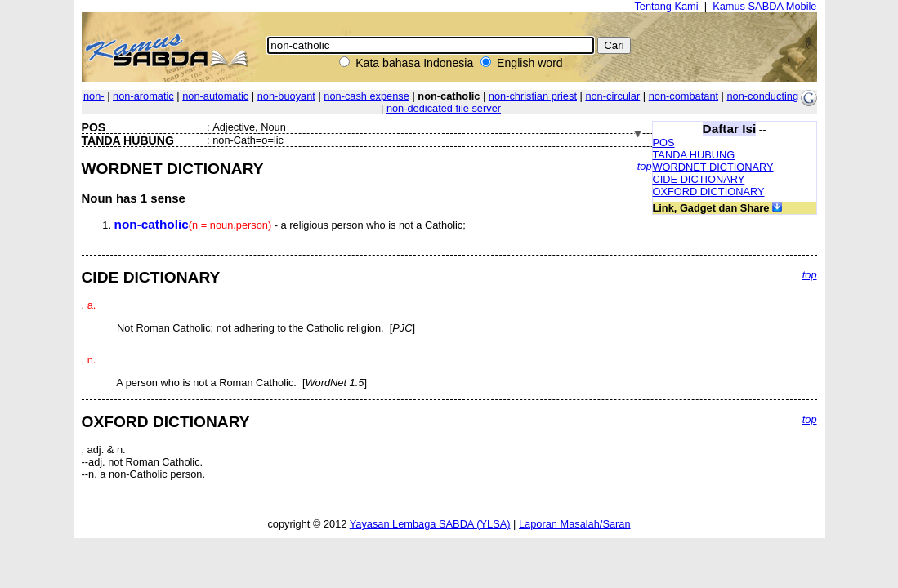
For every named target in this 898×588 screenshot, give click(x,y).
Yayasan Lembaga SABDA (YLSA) (430, 524)
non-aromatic (143, 96)
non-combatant (684, 96)
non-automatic (215, 96)
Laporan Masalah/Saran (575, 524)
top (645, 166)
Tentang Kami (666, 6)
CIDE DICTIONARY (699, 179)
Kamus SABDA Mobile (764, 6)
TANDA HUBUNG (694, 155)
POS (664, 143)
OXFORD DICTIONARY (709, 192)
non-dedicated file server (444, 108)
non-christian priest (533, 96)
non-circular (612, 96)
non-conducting (763, 96)
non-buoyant (286, 96)
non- (94, 96)
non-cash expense (366, 96)
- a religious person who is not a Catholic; (290, 225)
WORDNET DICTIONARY (713, 167)
